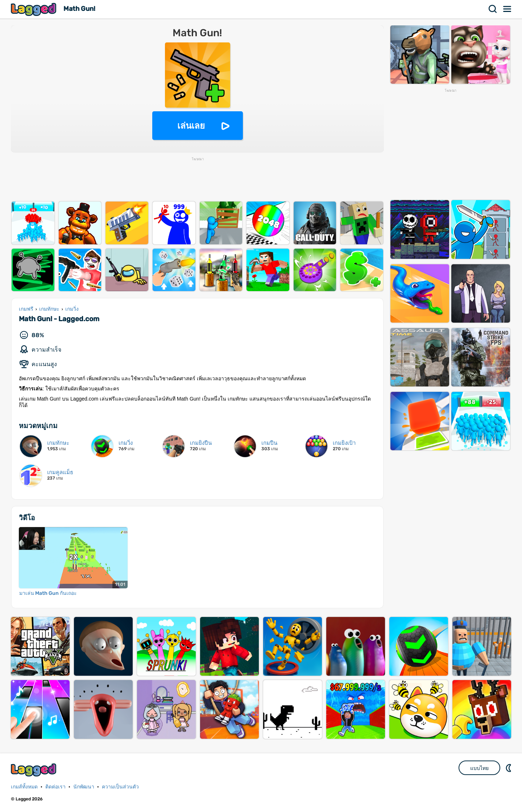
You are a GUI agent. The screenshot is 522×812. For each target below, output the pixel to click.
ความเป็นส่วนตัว (120, 787)
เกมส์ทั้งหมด (24, 787)
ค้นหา (493, 9)
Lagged (34, 9)
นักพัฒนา (84, 787)
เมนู (507, 9)
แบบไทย (479, 768)
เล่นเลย (191, 126)
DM (509, 768)
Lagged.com (34, 770)
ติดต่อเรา (55, 787)
